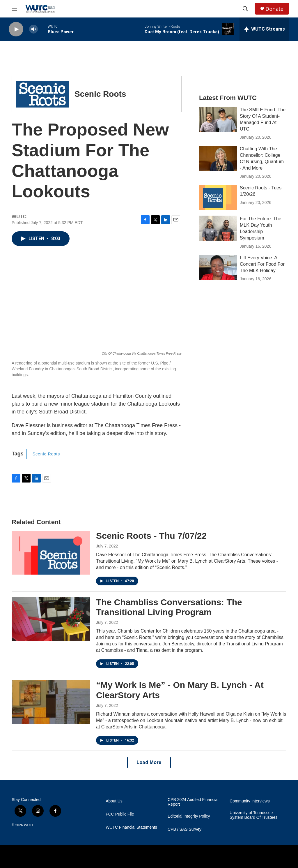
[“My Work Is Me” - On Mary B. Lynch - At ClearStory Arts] (51, 702)
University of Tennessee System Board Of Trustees (253, 815)
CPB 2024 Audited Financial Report (193, 802)
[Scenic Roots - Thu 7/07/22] (51, 553)
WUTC (29, 825)
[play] (16, 29)
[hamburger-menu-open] (14, 9)
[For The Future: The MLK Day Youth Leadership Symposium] (218, 228)
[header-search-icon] (245, 9)
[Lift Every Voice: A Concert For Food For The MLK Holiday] (218, 267)
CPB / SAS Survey (185, 829)
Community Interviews (250, 801)
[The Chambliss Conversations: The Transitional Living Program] (51, 619)
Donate (274, 9)
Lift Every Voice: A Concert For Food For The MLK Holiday (262, 264)
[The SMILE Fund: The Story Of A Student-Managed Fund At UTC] (218, 119)
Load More (149, 762)
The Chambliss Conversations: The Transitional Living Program (169, 607)
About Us (114, 801)
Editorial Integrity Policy (189, 816)
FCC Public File (120, 814)
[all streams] (264, 29)
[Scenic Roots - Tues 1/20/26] (218, 197)
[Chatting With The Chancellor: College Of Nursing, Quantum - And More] (218, 158)
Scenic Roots (46, 454)
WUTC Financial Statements (131, 827)
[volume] (33, 29)
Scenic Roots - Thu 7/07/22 (151, 536)
